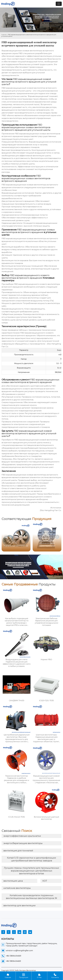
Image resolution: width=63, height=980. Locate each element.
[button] (57, 537)
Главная (4, 35)
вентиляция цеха (13, 881)
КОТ (45, 881)
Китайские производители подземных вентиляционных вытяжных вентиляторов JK (31, 897)
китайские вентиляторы (17, 888)
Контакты (55, 976)
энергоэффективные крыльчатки (22, 836)
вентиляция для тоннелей (18, 851)
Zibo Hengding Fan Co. (23, 459)
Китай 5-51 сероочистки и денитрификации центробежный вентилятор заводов (31, 859)
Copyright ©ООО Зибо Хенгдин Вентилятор (19, 970)
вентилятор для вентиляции (19, 905)
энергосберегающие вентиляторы (23, 843)
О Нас (39, 976)
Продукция (24, 976)
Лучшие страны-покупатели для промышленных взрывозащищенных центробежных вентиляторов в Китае (31, 871)
